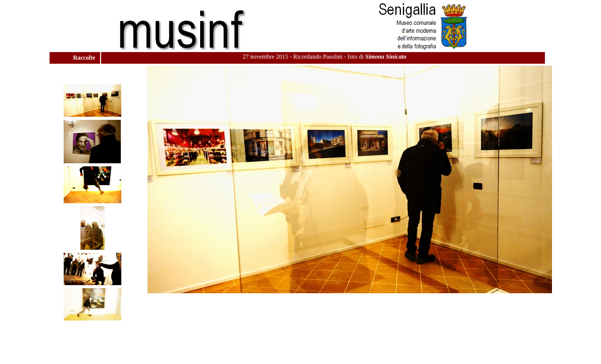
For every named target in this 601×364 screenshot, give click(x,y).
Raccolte (85, 58)
